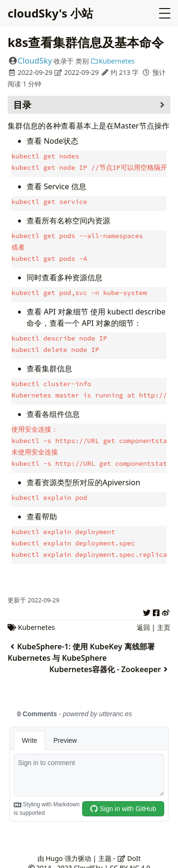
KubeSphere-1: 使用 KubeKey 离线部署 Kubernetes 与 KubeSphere (81, 644)
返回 (143, 619)
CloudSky (35, 60)
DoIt (129, 850)
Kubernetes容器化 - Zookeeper (110, 661)
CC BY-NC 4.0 (130, 859)
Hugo (54, 850)
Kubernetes (112, 61)
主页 (164, 619)
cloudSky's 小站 (50, 13)
